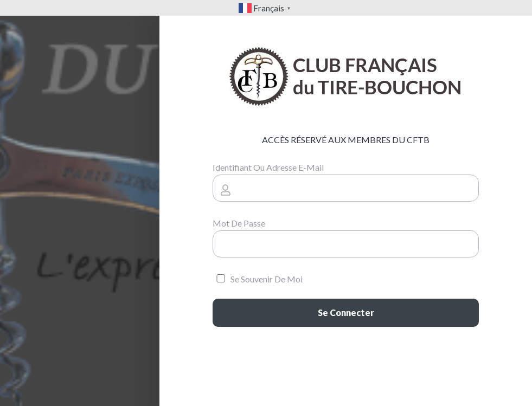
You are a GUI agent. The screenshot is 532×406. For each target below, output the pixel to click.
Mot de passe (239, 223)
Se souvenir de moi (258, 279)
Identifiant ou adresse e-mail (268, 167)
